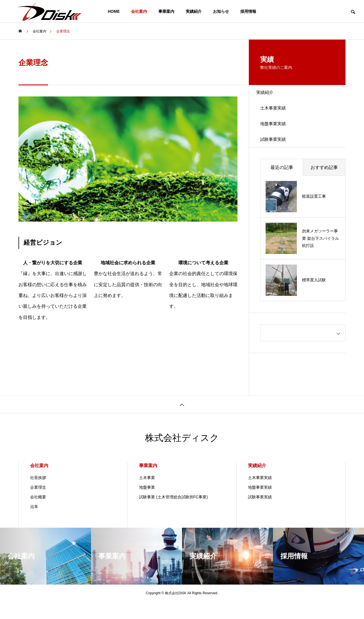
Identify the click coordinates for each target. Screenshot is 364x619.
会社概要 (38, 514)
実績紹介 (194, 11)
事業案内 (166, 11)
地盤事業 (147, 505)
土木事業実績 (278, 115)
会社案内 (139, 11)
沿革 (34, 524)
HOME (114, 11)
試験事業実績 (278, 155)
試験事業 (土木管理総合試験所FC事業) (173, 514)
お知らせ (221, 11)
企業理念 (38, 505)
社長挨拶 (38, 495)
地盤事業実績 (278, 135)
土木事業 (147, 495)
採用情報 (248, 11)
